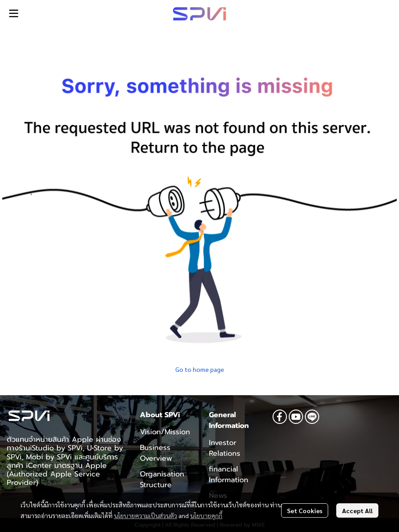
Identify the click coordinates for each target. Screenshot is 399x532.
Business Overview (156, 453)
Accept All (357, 510)
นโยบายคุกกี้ (206, 515)
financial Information (229, 475)
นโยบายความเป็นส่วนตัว (145, 515)
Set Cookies (305, 510)
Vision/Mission (165, 432)
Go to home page (200, 369)
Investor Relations (225, 448)
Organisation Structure (162, 480)
